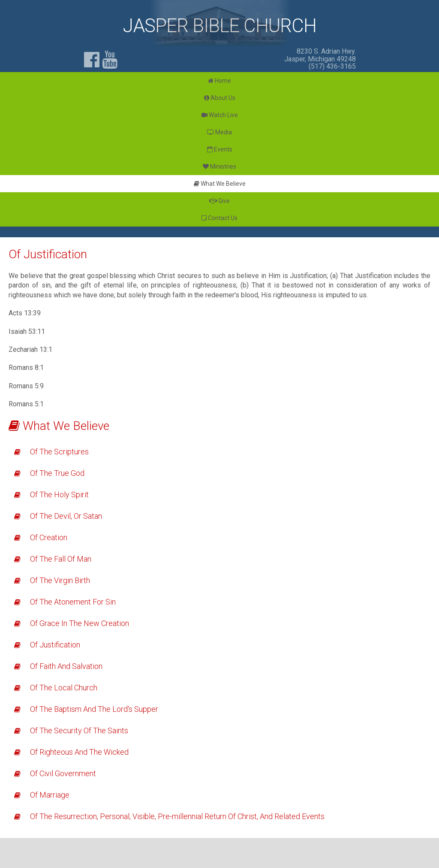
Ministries (219, 166)
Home (219, 81)
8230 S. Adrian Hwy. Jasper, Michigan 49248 (320, 55)
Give (219, 201)
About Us (220, 98)
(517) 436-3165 (332, 66)
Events (220, 149)
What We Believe (220, 184)
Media (219, 132)
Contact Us (219, 218)
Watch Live (220, 115)
